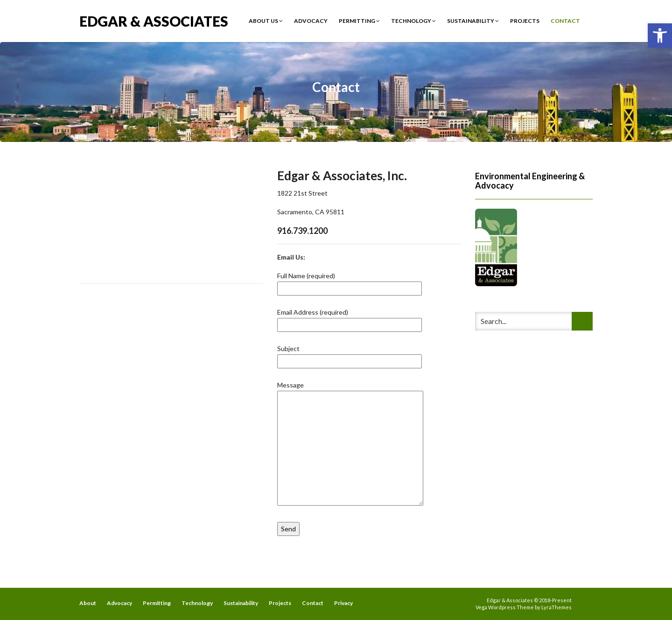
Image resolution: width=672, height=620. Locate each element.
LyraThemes (556, 607)
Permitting (359, 21)
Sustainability (473, 21)
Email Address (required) (350, 318)
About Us (266, 21)
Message (350, 444)
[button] (660, 35)
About (88, 603)
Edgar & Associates (154, 20)
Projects (525, 21)
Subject (350, 355)
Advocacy (311, 21)
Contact (565, 21)
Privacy (343, 603)
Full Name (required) (350, 282)
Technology (413, 21)
